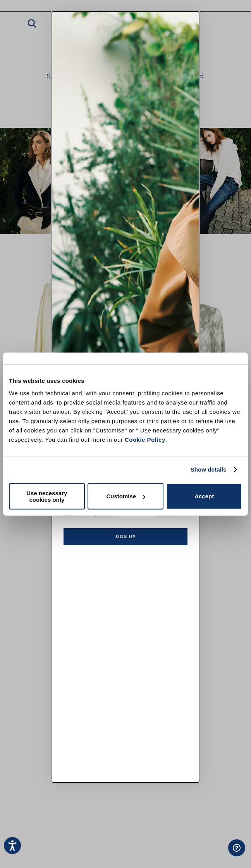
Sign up (125, 537)
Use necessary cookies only (47, 496)
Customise (126, 496)
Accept (204, 496)
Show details (209, 469)
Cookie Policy (145, 439)
